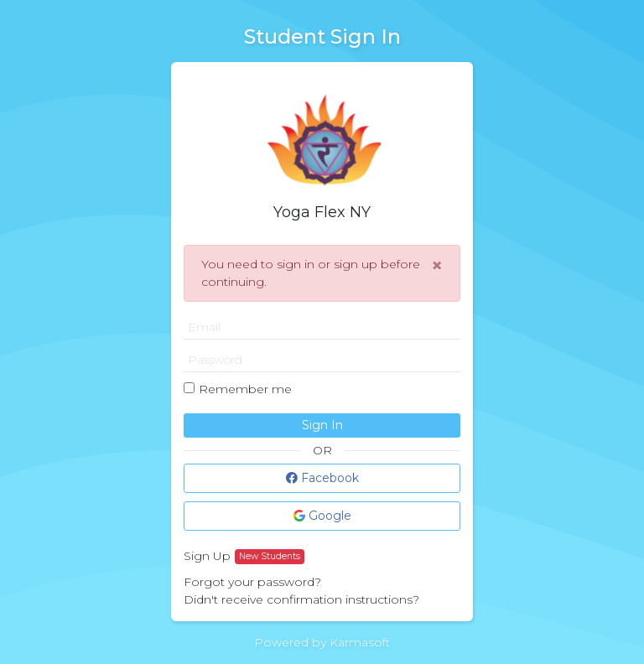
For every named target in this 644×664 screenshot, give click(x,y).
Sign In (322, 425)
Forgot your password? (252, 582)
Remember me (245, 389)
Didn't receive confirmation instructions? (301, 599)
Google (322, 516)
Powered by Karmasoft (322, 642)
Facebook (322, 478)
